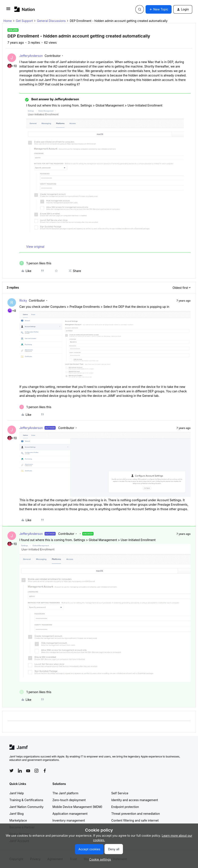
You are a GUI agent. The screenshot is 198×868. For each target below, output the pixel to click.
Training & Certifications (26, 800)
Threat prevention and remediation (136, 814)
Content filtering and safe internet (135, 820)
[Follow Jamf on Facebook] (45, 771)
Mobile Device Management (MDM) (77, 807)
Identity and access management (135, 800)
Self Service (120, 793)
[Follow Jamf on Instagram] (36, 771)
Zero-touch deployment (69, 800)
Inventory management (69, 820)
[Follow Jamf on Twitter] (12, 771)
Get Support (24, 21)
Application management (70, 814)
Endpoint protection (125, 807)
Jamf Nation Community (26, 807)
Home (8, 21)
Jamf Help (17, 793)
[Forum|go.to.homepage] (25, 9)
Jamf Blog (17, 814)
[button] (8, 10)
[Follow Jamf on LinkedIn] (20, 771)
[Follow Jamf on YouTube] (28, 771)
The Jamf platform (65, 793)
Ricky (23, 300)
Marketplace (18, 820)
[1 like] (35, 263)
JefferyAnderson (31, 56)
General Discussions (51, 21)
